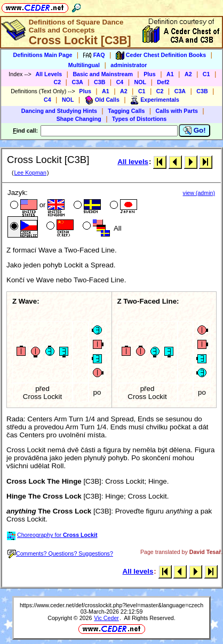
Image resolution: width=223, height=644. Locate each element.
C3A (77, 82)
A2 (188, 74)
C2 (58, 82)
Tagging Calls (126, 111)
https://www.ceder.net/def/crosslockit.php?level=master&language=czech (111, 605)
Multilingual (84, 65)
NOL (141, 82)
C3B (99, 82)
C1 (206, 74)
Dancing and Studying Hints (59, 111)
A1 (170, 74)
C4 (120, 82)
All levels (133, 162)
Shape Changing (79, 119)
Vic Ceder (106, 618)
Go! (194, 131)
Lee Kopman (30, 173)
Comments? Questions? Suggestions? (60, 553)
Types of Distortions (139, 119)
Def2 (163, 82)
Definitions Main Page (43, 55)
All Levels (49, 74)
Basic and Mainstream (103, 74)
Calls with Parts (177, 111)
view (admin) (199, 193)
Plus (150, 74)
